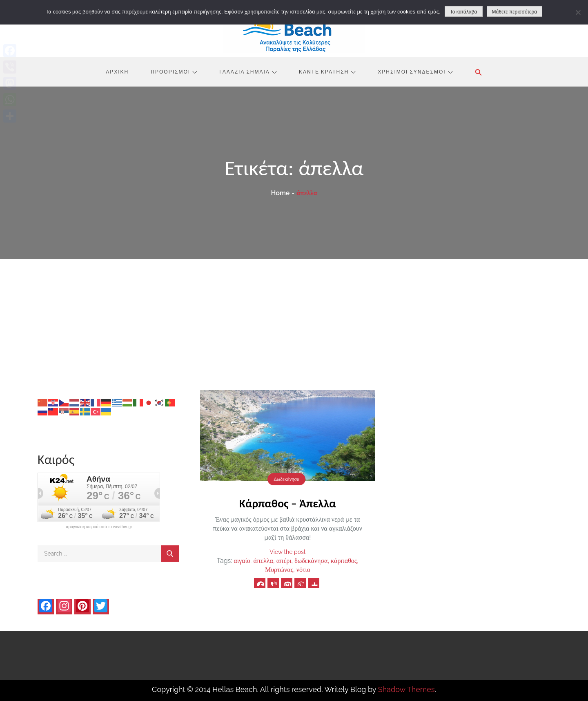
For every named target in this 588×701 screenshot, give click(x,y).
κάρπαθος (344, 561)
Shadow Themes (406, 689)
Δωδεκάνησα (286, 479)
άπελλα (263, 561)
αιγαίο (242, 561)
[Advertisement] (294, 320)
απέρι (284, 561)
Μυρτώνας (279, 570)
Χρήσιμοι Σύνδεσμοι (415, 71)
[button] (479, 72)
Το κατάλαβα (464, 12)
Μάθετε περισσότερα (515, 12)
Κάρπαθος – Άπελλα (288, 503)
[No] (578, 12)
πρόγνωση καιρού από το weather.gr (99, 527)
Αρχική (117, 71)
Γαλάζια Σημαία (248, 71)
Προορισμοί (174, 71)
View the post (287, 552)
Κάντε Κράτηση (327, 71)
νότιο (303, 570)
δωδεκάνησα (311, 561)
